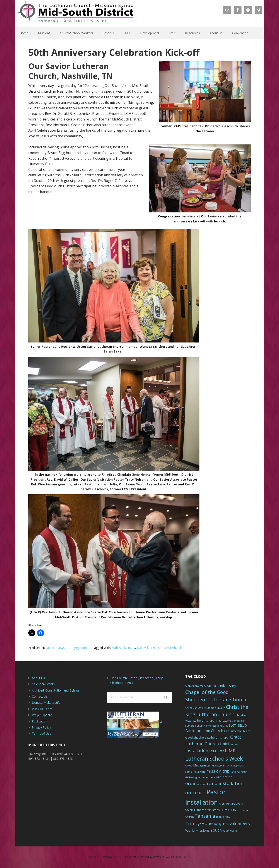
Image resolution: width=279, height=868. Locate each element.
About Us (38, 678)
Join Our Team (42, 709)
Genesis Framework (151, 857)
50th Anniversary (123, 648)
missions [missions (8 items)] (199, 771)
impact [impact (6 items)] (234, 744)
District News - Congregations (67, 648)
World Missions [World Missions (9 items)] (197, 830)
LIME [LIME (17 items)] (230, 751)
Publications (40, 721)
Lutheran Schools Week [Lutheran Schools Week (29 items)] (214, 758)
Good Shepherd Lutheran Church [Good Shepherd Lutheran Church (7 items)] (207, 737)
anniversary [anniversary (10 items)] (226, 686)
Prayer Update (42, 715)
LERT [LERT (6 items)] (221, 751)
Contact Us (40, 696)
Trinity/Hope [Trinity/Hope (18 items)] (199, 823)
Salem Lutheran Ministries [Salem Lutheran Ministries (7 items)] (202, 810)
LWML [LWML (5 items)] (189, 766)
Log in (187, 857)
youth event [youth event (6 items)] (230, 831)
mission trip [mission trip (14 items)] (218, 771)
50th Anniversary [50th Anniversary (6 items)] (196, 686)
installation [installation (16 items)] (197, 751)
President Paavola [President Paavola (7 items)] (231, 804)
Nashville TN (146, 648)
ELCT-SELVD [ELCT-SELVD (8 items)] (238, 725)
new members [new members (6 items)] (206, 777)
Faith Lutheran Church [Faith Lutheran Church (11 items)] (204, 731)
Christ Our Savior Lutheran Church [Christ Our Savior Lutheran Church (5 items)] (205, 708)
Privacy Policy (41, 727)
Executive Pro (123, 857)
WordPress (173, 857)
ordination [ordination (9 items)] (224, 777)
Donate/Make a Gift (46, 703)
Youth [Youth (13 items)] (216, 830)
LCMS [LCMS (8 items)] (213, 751)
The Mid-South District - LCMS (75, 14)
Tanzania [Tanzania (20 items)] (205, 816)
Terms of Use (42, 733)
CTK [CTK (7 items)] (225, 726)
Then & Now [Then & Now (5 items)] (223, 817)
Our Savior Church (169, 648)
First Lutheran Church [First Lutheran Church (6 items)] (237, 731)
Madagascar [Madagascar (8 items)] (202, 765)
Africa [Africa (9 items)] (211, 686)
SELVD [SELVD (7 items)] (225, 810)
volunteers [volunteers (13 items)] (240, 824)
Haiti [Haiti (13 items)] (224, 744)
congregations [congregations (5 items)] (214, 726)
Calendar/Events (43, 684)
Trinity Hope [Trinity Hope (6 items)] (221, 824)
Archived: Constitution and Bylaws (56, 690)
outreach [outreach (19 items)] (195, 793)
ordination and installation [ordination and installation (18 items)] (214, 783)
